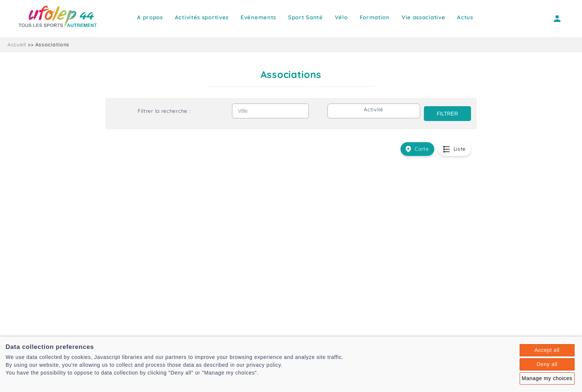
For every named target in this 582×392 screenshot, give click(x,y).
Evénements (258, 17)
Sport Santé (305, 17)
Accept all (547, 350)
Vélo (341, 17)
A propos (150, 17)
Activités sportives (202, 17)
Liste (455, 149)
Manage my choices (547, 378)
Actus (465, 17)
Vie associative (424, 17)
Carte (417, 149)
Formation (375, 17)
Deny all (547, 364)
